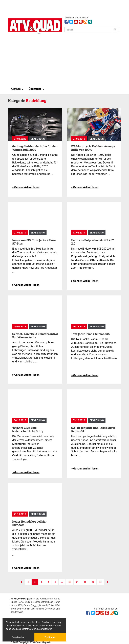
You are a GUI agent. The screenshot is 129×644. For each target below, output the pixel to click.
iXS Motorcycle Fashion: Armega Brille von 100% (93, 148)
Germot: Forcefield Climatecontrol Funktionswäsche (35, 336)
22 (85, 582)
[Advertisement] (64, 62)
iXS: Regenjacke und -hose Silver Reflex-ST (93, 429)
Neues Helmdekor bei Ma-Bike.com (30, 523)
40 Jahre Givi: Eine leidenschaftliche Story (28, 429)
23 (93, 582)
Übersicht (36, 89)
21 (77, 582)
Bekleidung (38, 139)
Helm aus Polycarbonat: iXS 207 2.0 (92, 242)
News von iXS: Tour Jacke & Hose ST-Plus (34, 242)
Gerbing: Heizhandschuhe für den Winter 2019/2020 (35, 148)
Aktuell (17, 89)
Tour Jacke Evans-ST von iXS (90, 334)
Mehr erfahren (45, 629)
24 (100, 582)
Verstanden (18, 637)
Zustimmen (50, 637)
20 (70, 582)
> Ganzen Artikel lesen (26, 187)
